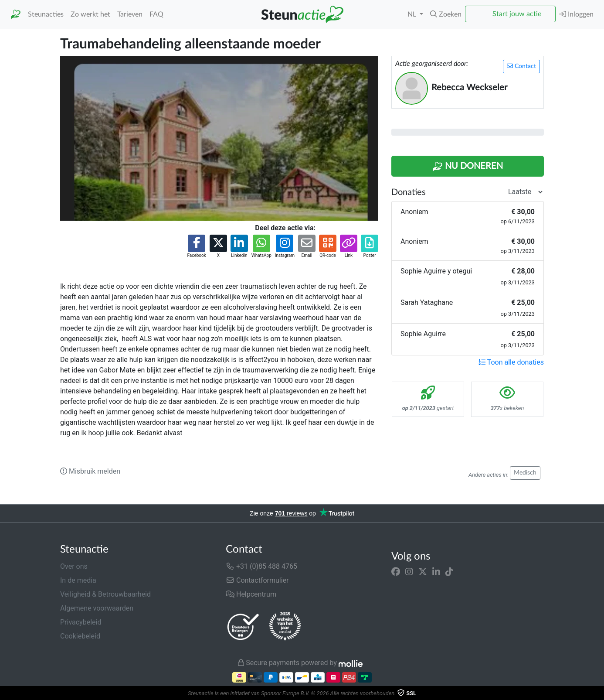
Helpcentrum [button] (251, 594)
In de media (78, 580)
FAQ (156, 14)
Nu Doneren (468, 167)
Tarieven (130, 14)
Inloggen (576, 14)
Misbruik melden (90, 471)
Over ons (74, 566)
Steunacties (46, 14)
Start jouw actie (517, 14)
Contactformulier (257, 580)
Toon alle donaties (511, 362)
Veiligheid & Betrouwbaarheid (105, 594)
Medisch (525, 473)
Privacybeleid (81, 622)
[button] (446, 14)
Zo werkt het (90, 14)
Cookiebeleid (80, 636)
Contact (521, 66)
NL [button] (413, 14)
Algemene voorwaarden (97, 608)
